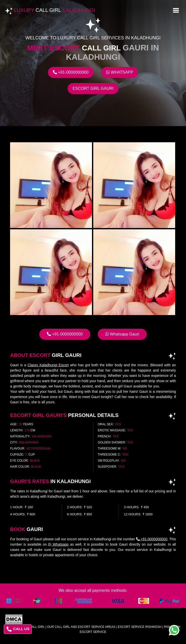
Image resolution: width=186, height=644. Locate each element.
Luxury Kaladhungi (54, 10)
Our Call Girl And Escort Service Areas (81, 627)
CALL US (18, 629)
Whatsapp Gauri (122, 334)
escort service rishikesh (139, 627)
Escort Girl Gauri (93, 88)
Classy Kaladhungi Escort (48, 365)
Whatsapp (120, 72)
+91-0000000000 (71, 72)
